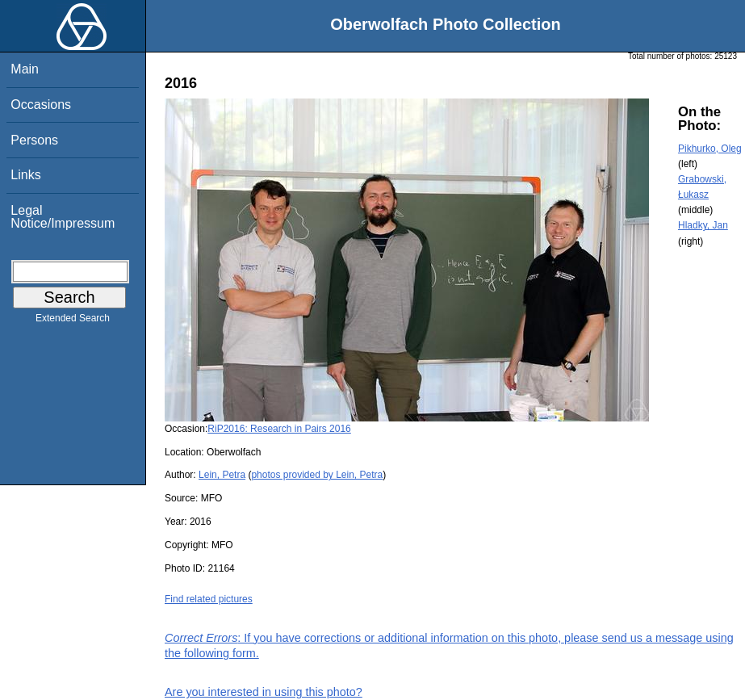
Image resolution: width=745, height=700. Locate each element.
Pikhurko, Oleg (710, 149)
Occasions (41, 105)
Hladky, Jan (703, 225)
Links (25, 175)
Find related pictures (209, 599)
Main (25, 69)
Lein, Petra (222, 475)
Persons (34, 140)
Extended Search (73, 321)
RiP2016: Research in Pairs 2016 (279, 429)
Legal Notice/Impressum (63, 217)
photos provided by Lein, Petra (317, 475)
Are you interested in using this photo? (264, 692)
